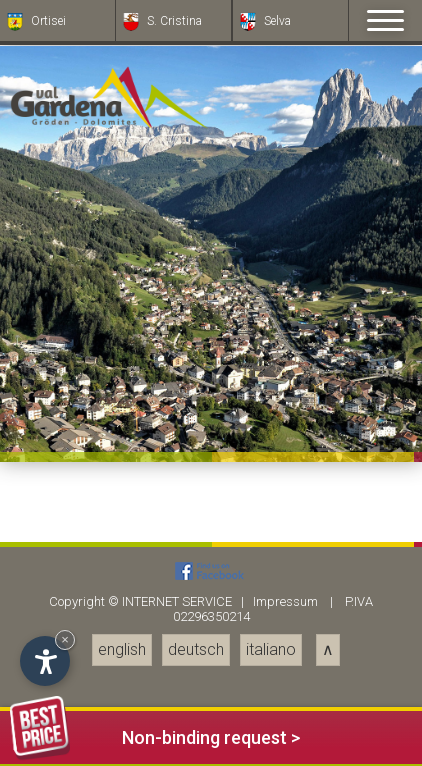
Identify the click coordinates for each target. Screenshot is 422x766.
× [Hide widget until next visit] (65, 639)
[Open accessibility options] (45, 661)
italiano (271, 649)
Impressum (285, 601)
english (122, 649)
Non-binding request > (155, 734)
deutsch (196, 649)
